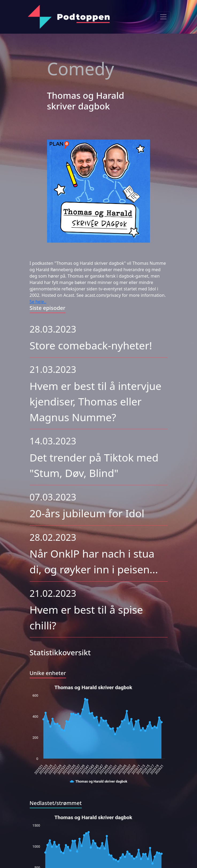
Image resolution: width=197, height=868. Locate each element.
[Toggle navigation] (163, 17)
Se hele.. (38, 302)
